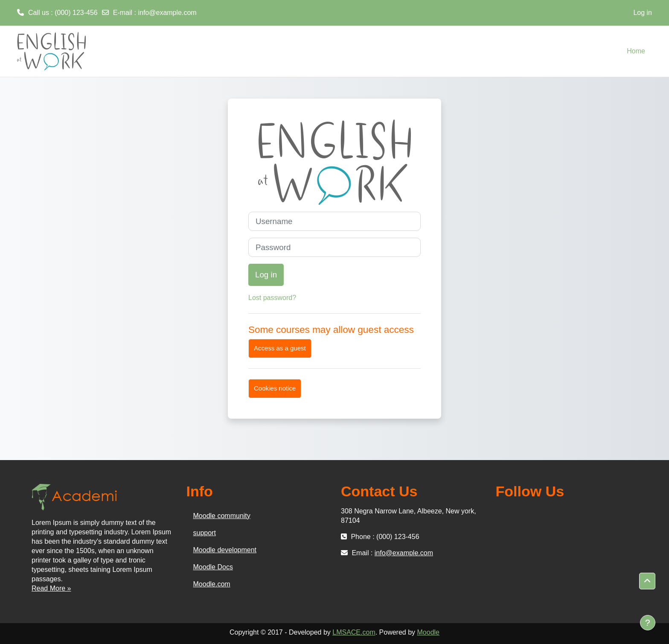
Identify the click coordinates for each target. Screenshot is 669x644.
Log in (643, 13)
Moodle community (222, 516)
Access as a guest (280, 348)
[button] (647, 581)
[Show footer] (648, 623)
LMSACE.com (354, 632)
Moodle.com (212, 584)
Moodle (428, 632)
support (205, 533)
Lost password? (272, 298)
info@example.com (167, 13)
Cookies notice (275, 388)
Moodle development (225, 550)
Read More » (51, 588)
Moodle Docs (213, 567)
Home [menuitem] (636, 51)
